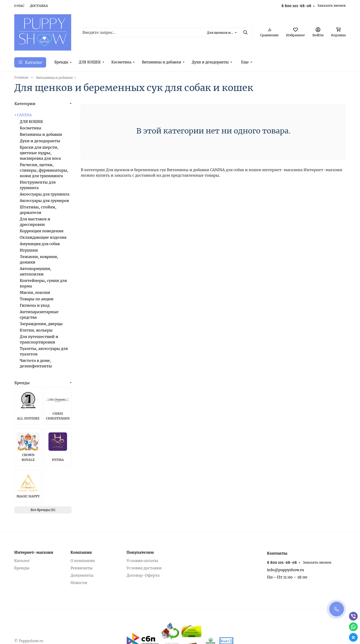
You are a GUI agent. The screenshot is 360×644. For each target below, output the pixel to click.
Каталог (22, 561)
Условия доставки (144, 568)
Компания (81, 552)
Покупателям (140, 552)
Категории (25, 104)
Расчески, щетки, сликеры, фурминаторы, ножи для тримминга (44, 170)
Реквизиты (82, 568)
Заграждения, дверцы (41, 324)
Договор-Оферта (143, 575)
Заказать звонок (332, 6)
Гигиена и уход (35, 305)
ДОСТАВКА (39, 6)
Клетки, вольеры (36, 330)
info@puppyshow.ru (285, 570)
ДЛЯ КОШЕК (90, 62)
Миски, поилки (35, 292)
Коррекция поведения (42, 231)
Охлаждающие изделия (43, 237)
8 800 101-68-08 (296, 6)
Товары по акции (37, 299)
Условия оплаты (142, 561)
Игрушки (29, 250)
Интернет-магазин (34, 552)
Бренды (61, 62)
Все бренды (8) (43, 510)
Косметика (121, 62)
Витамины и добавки (162, 62)
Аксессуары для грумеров (44, 201)
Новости (79, 583)
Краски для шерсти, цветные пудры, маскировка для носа (40, 153)
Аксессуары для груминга (45, 194)
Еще (245, 62)
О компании (83, 561)
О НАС (19, 6)
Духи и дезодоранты (210, 62)
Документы (82, 575)
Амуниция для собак (40, 244)
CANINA (24, 115)
